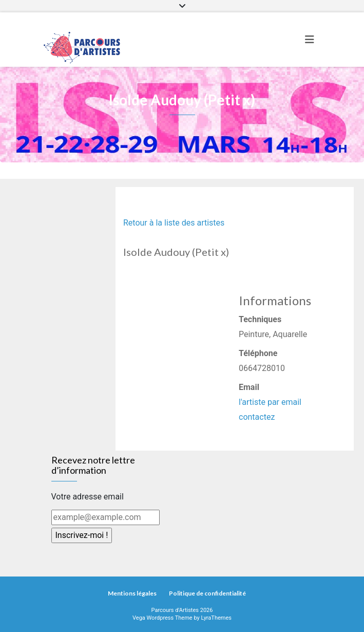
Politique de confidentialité (207, 593)
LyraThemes (216, 618)
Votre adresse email (88, 497)
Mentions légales (132, 593)
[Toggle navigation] (310, 40)
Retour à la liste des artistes (174, 223)
